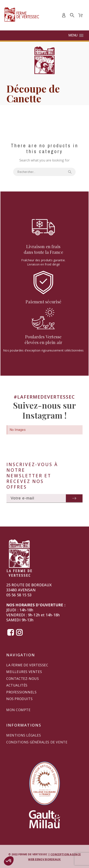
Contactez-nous (23, 679)
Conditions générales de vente (37, 742)
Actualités (17, 685)
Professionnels (21, 692)
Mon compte (18, 710)
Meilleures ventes (24, 672)
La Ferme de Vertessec (27, 665)
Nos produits (19, 699)
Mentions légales (24, 735)
